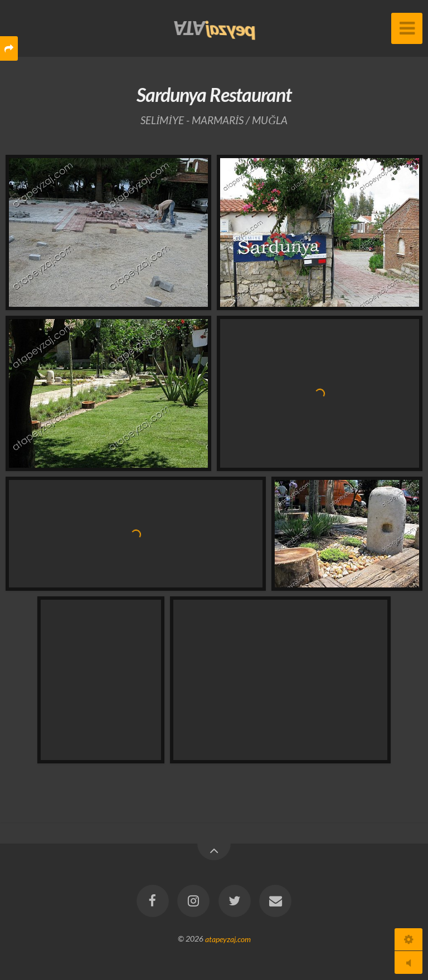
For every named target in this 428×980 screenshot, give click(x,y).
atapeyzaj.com (228, 939)
